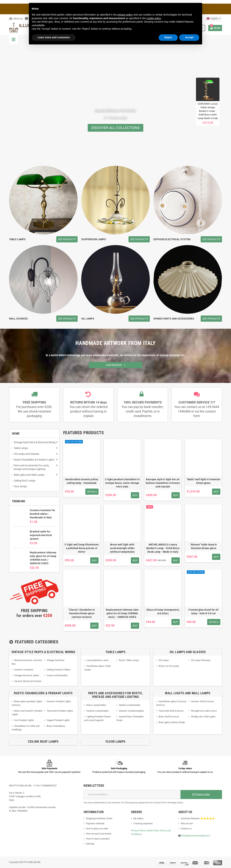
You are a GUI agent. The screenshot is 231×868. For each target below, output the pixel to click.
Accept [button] (189, 37)
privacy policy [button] (125, 15)
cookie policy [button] (154, 18)
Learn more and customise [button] (54, 37)
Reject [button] (168, 37)
